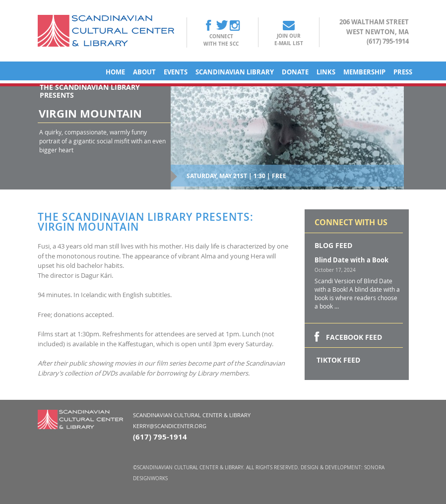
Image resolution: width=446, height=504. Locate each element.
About (144, 72)
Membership (364, 72)
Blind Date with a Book (351, 260)
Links (326, 72)
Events (176, 72)
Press (403, 72)
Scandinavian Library (235, 72)
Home (115, 72)
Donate (295, 72)
